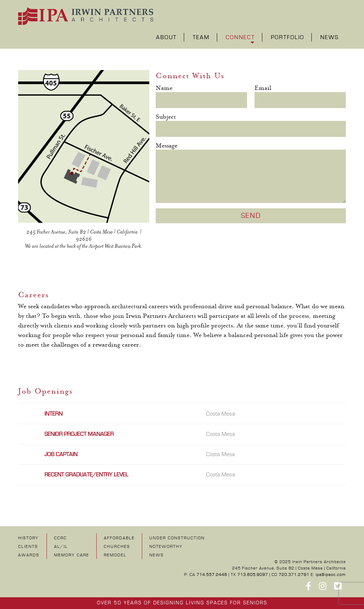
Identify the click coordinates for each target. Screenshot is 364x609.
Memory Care (72, 555)
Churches (117, 547)
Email (263, 88)
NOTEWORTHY (166, 547)
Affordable (119, 538)
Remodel (115, 555)
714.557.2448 (212, 575)
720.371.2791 (294, 575)
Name (164, 88)
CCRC (60, 538)
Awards (29, 555)
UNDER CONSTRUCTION (177, 538)
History (28, 538)
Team (201, 38)
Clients (28, 547)
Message (167, 146)
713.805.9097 (253, 575)
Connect (240, 38)
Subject (166, 117)
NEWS (157, 555)
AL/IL (61, 547)
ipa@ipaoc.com (331, 575)
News (330, 38)
